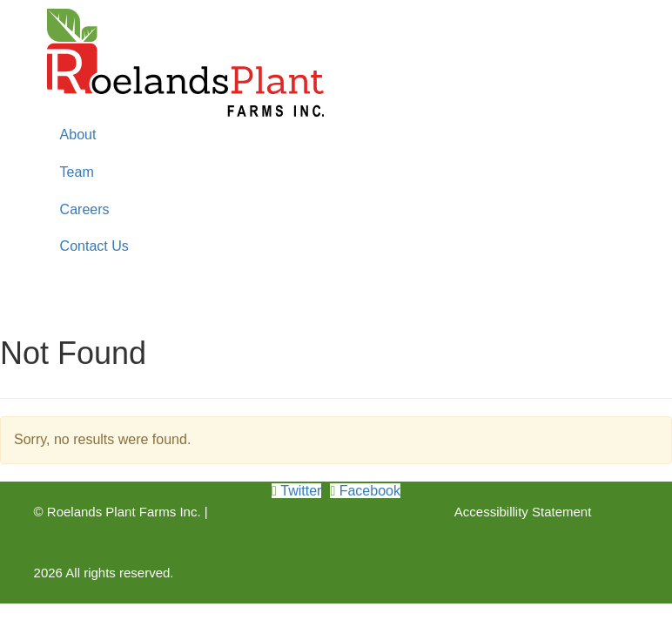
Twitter (299, 491)
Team (77, 172)
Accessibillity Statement (523, 512)
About (78, 135)
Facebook (368, 491)
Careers (85, 209)
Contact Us (94, 246)
